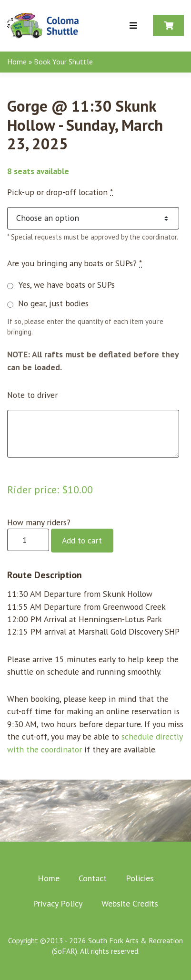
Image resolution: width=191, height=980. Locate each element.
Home (17, 62)
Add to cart (82, 540)
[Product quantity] (28, 540)
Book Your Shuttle (63, 62)
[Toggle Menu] (133, 26)
